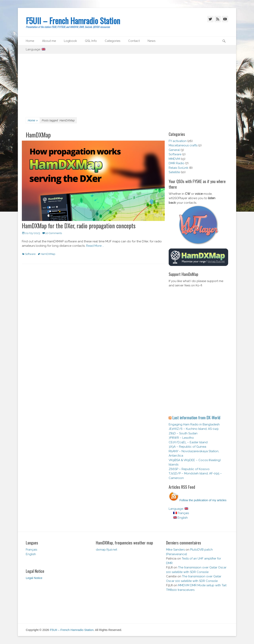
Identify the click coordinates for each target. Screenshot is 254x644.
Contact (134, 41)
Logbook (70, 41)
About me (49, 41)
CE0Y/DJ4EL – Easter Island (188, 442)
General (174, 150)
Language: (36, 49)
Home (30, 41)
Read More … (95, 246)
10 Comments (54, 233)
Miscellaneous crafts (183, 145)
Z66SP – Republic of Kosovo (189, 469)
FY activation (178, 141)
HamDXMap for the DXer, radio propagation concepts (79, 226)
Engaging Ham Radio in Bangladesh (194, 424)
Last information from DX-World (196, 417)
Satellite (174, 172)
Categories (113, 41)
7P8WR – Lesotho (181, 438)
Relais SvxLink (178, 168)
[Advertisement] (127, 83)
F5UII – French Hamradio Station (73, 21)
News (152, 41)
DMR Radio (177, 163)
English (180, 518)
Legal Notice (34, 578)
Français (181, 513)
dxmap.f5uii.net (106, 550)
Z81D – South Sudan (183, 433)
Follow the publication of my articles (198, 500)
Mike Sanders (175, 550)
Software (30, 254)
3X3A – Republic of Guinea (187, 447)
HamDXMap (48, 254)
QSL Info (91, 41)
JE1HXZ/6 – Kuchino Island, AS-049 (194, 429)
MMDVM (174, 159)
